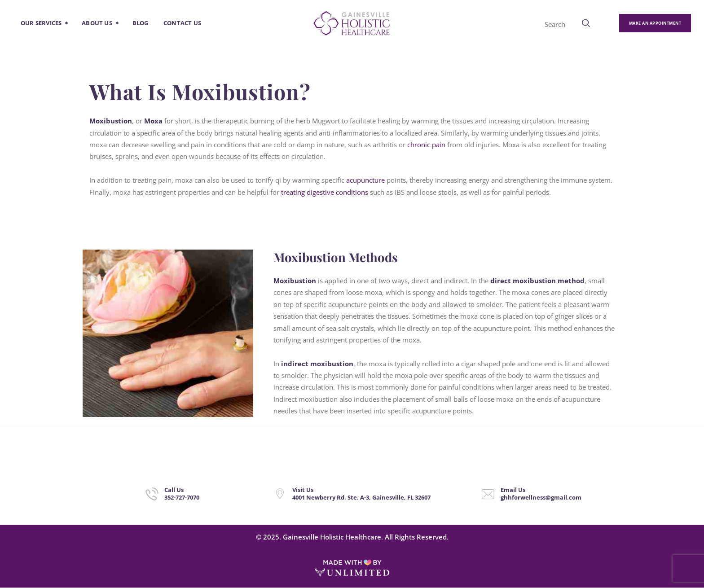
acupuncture (365, 180)
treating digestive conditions (325, 192)
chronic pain (426, 145)
